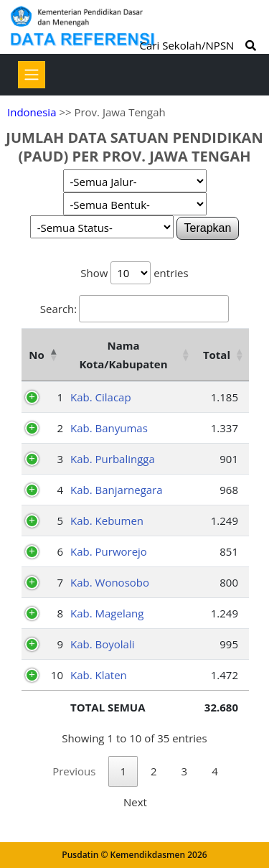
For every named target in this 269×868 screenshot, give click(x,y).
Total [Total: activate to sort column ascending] (217, 355)
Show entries (134, 273)
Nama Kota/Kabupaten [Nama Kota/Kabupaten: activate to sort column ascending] (123, 355)
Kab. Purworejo (109, 551)
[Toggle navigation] (32, 75)
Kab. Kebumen (107, 521)
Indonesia (32, 112)
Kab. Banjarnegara (117, 490)
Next (135, 802)
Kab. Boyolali (102, 644)
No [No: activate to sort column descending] (36, 355)
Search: (134, 309)
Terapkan (208, 228)
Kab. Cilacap (101, 397)
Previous (74, 771)
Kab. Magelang (107, 613)
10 (57, 675)
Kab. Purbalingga (113, 459)
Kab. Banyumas (109, 428)
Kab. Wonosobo (110, 582)
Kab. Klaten (99, 675)
